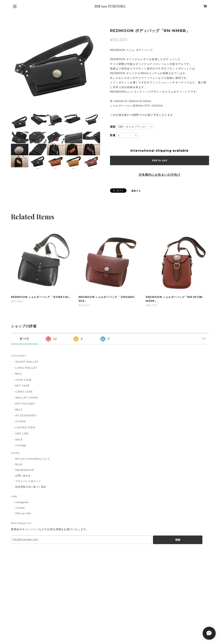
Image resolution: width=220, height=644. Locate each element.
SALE (19, 439)
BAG (19, 374)
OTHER (21, 421)
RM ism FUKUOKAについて (33, 459)
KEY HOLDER (25, 404)
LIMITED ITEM (25, 427)
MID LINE (22, 433)
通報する (136, 191)
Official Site (23, 513)
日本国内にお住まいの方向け (159, 175)
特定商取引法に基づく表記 (31, 487)
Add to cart (160, 160)
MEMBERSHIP (25, 470)
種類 (113, 127)
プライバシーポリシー (28, 481)
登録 (178, 540)
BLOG (19, 464)
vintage (21, 445)
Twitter (20, 508)
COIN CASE (24, 380)
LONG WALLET (26, 368)
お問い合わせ (23, 476)
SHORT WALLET (27, 362)
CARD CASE (24, 391)
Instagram (22, 502)
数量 (113, 135)
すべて (24, 339)
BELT (19, 410)
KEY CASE (22, 385)
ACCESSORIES (26, 415)
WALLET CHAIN (27, 398)
